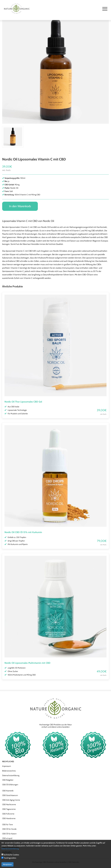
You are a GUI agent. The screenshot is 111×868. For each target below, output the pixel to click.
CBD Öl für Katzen (9, 834)
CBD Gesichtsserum (10, 795)
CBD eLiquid (7, 838)
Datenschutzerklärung (11, 775)
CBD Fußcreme (8, 814)
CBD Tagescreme (9, 809)
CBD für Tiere (8, 824)
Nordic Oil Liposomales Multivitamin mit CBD (27, 663)
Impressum (7, 766)
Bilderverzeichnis (9, 771)
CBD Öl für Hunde (9, 829)
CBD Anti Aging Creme (11, 800)
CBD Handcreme (9, 818)
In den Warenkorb (20, 206)
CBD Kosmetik (8, 791)
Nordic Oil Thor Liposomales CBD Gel (23, 402)
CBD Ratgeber (8, 780)
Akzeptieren (7, 864)
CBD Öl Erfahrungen (10, 785)
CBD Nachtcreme (9, 804)
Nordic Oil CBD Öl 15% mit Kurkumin (23, 532)
